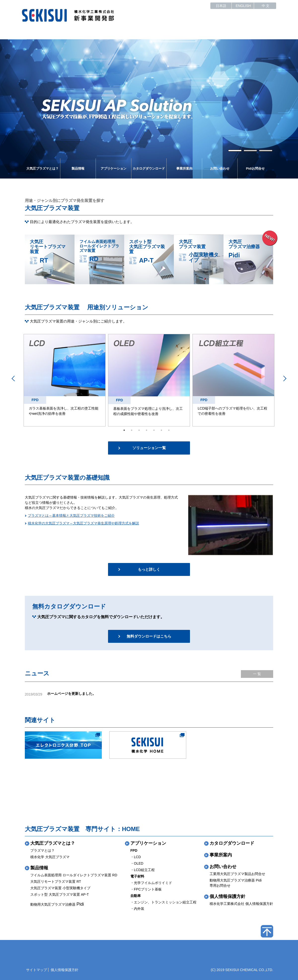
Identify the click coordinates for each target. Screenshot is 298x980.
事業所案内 (184, 168)
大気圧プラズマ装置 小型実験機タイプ (60, 888)
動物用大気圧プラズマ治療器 (57, 904)
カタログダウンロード (149, 168)
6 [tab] (161, 430)
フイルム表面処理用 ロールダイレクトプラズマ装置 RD (74, 875)
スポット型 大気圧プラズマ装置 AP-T (60, 894)
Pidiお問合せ (256, 168)
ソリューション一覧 (149, 448)
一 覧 (257, 674)
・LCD (136, 857)
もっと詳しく (149, 569)
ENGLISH (243, 6)
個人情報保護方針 (227, 896)
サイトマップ (37, 970)
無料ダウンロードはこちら (149, 636)
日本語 (221, 6)
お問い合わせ (220, 168)
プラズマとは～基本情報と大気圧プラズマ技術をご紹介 (71, 515)
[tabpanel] (149, 109)
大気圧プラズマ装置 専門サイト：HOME (82, 829)
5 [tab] (154, 430)
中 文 (266, 6)
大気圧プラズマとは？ (42, 168)
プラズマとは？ (42, 850)
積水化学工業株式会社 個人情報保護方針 (241, 904)
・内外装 (137, 909)
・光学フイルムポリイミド (151, 883)
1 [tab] (235, 150)
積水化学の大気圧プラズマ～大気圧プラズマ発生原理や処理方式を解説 (83, 523)
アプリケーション (113, 168)
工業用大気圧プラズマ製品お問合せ (237, 874)
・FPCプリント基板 (146, 889)
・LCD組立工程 (143, 870)
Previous (27, 109)
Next (271, 109)
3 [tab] (265, 150)
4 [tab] (147, 430)
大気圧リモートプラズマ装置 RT (56, 882)
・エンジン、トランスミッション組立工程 (163, 902)
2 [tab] (250, 150)
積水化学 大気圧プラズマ (50, 857)
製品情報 (78, 168)
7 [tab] (169, 430)
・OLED (137, 863)
